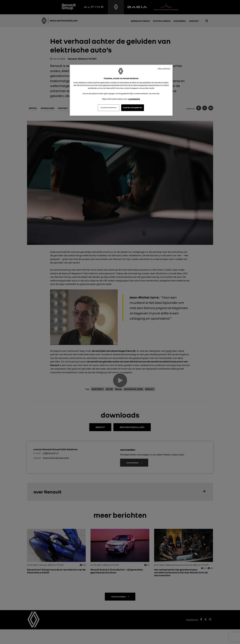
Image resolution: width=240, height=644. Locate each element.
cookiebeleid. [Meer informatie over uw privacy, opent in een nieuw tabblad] (134, 99)
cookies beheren (109, 108)
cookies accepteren (133, 108)
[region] (121, 90)
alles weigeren (164, 68)
